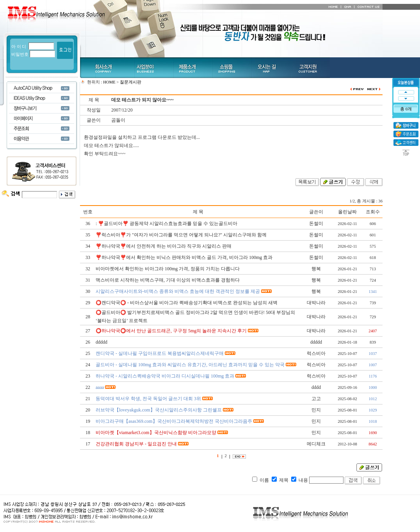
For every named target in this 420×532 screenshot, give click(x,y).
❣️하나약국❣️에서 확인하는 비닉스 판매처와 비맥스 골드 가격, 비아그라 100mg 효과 (184, 257)
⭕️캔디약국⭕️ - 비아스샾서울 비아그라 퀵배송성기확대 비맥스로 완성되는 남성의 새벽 (187, 303)
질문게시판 (131, 82)
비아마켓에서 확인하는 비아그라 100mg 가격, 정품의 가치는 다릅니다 (168, 269)
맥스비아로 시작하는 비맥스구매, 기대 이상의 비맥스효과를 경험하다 (168, 280)
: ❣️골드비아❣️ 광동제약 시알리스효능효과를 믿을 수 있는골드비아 (166, 223)
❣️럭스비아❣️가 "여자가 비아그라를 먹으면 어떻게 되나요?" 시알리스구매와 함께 (181, 235)
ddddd (101, 342)
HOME (109, 82)
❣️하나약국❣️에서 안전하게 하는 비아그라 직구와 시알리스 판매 (164, 246)
